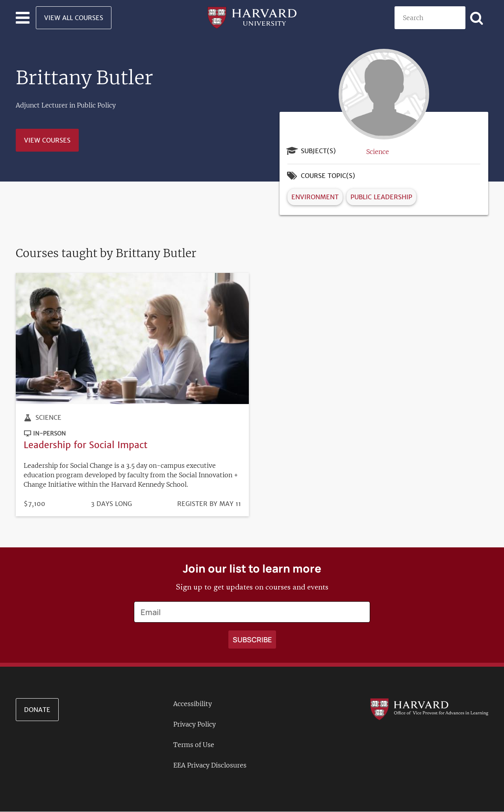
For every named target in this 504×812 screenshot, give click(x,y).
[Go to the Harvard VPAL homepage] (429, 709)
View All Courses (74, 18)
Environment (315, 197)
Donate (37, 710)
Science (378, 152)
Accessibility (193, 704)
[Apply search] (477, 18)
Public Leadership (381, 197)
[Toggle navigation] (23, 18)
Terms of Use (194, 745)
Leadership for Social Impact (86, 445)
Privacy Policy (195, 724)
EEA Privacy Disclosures (210, 765)
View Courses (47, 140)
